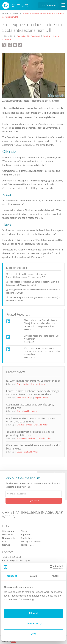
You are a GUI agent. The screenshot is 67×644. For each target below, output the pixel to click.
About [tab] (55, 576)
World (35, 411)
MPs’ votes (7, 535)
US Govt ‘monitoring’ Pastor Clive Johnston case (33, 381)
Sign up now (34, 501)
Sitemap (6, 545)
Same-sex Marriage (25, 398)
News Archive (9, 538)
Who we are (8, 531)
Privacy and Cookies (31, 541)
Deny (34, 634)
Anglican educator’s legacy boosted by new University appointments (31, 420)
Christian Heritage (24, 425)
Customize (34, 623)
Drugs (19, 452)
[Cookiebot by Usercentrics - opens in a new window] (50, 567)
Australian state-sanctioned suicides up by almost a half (30, 406)
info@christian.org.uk (19, 560)
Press (5, 541)
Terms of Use (27, 545)
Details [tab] (33, 576)
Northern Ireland (38, 384)
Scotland (7, 40)
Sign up (24, 531)
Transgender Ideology (26, 438)
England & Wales (41, 398)
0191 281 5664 (14, 557)
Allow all (34, 613)
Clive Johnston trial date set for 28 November (41, 337)
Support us (26, 535)
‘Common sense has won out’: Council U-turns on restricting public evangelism (42, 351)
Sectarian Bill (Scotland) (29, 36)
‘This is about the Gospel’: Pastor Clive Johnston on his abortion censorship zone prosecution (40, 323)
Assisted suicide (23, 411)
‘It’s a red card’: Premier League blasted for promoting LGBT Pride (30, 433)
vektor (14, 642)
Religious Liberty (51, 36)
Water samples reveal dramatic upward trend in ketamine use (33, 447)
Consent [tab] (12, 576)
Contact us (26, 538)
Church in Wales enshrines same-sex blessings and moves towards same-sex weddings (33, 393)
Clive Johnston (23, 384)
